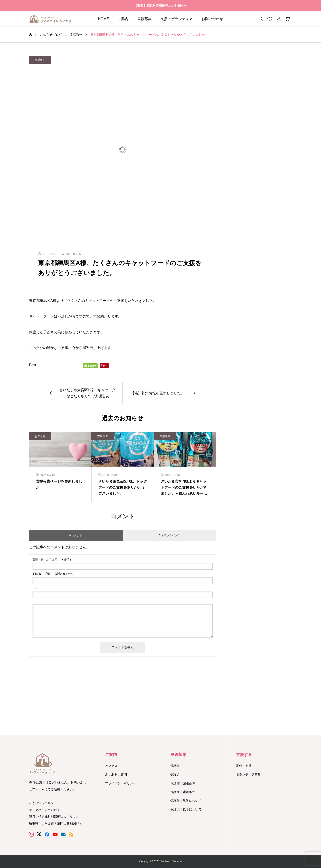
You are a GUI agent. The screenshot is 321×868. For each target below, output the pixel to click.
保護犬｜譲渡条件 (183, 792)
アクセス (111, 766)
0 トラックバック (169, 536)
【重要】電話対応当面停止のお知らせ (160, 6)
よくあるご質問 (116, 775)
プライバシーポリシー (121, 783)
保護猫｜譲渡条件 (183, 783)
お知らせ (40, 436)
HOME (103, 19)
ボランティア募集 (248, 775)
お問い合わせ (212, 19)
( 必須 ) (52, 559)
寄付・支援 (244, 766)
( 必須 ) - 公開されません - (54, 574)
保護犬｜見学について (186, 809)
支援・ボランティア (177, 19)
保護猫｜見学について (186, 801)
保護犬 (175, 775)
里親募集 (144, 19)
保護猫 (175, 766)
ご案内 (123, 19)
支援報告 (40, 60)
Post (33, 365)
